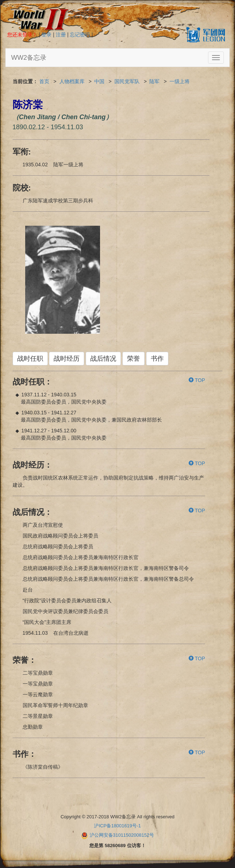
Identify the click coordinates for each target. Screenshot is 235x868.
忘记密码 (80, 35)
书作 (157, 359)
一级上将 (180, 81)
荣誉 (134, 359)
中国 (99, 81)
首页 (44, 81)
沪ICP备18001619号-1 (117, 826)
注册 (61, 35)
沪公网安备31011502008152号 (122, 835)
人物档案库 (72, 81)
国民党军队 (127, 81)
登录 (46, 35)
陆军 (154, 81)
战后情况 (103, 359)
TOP (197, 380)
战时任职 (30, 359)
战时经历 (67, 359)
